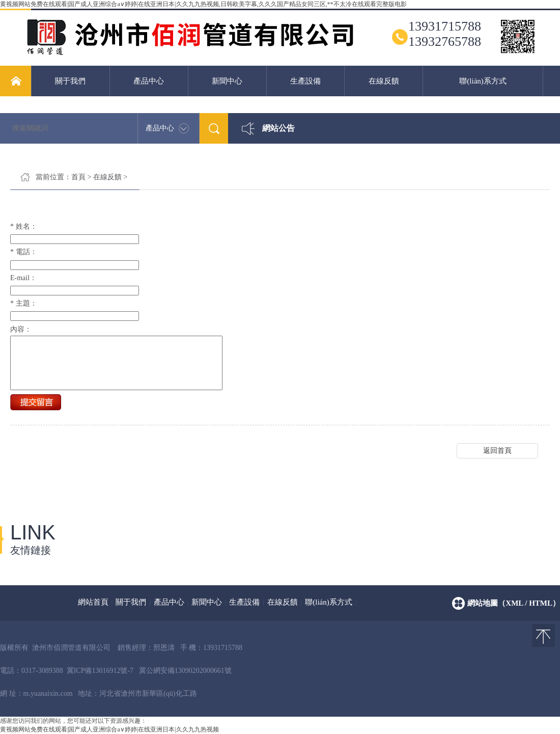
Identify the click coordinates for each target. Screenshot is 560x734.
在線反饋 (384, 81)
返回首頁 (497, 461)
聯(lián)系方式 (483, 81)
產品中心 (149, 81)
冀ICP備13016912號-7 (100, 671)
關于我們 (70, 81)
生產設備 (305, 81)
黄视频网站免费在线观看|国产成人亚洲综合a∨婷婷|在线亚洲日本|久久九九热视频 (109, 729)
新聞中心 (227, 81)
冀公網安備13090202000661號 (185, 671)
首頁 (78, 177)
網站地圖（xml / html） (514, 603)
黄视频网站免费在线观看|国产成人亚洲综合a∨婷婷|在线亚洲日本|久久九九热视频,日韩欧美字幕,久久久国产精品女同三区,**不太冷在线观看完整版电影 (203, 4)
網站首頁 (93, 602)
